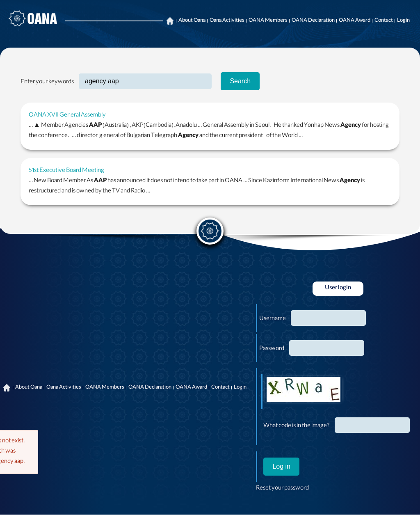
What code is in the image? (297, 426)
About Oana (192, 21)
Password (272, 349)
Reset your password (282, 489)
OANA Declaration (313, 21)
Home (170, 21)
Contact (384, 21)
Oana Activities (227, 21)
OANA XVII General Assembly (67, 116)
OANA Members (268, 21)
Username (273, 319)
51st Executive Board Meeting (66, 171)
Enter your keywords (47, 82)
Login (403, 21)
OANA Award (355, 21)
